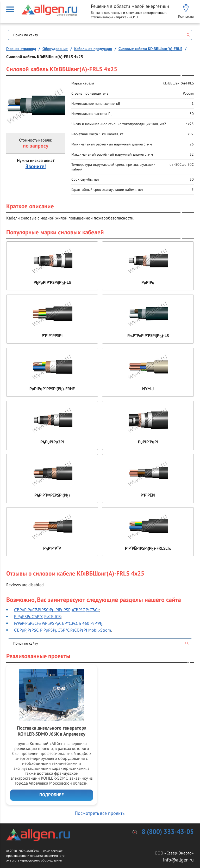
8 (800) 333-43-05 (168, 832)
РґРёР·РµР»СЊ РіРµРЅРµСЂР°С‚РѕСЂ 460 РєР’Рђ (58, 623)
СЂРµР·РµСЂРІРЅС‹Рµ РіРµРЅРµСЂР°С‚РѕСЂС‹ (56, 610)
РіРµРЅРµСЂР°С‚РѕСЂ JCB (37, 616)
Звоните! (36, 167)
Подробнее (52, 795)
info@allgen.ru (178, 860)
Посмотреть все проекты (100, 813)
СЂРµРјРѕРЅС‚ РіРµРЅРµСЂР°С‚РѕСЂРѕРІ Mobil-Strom (63, 630)
